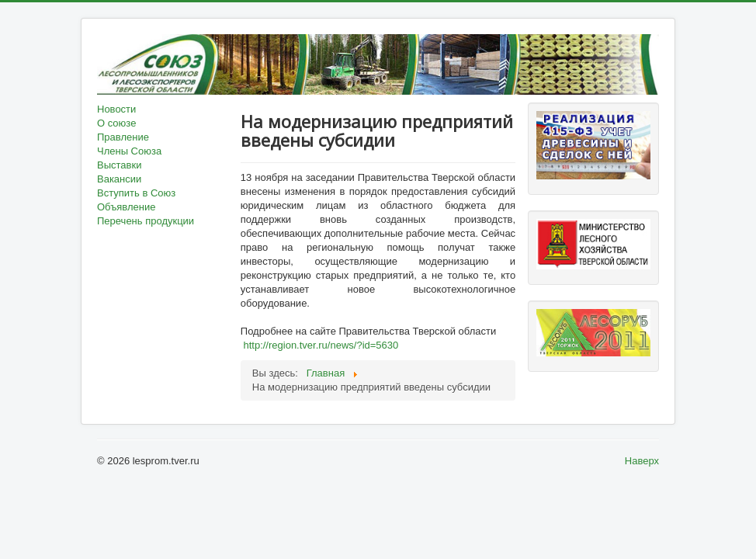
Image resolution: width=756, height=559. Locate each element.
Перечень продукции (146, 221)
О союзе (116, 123)
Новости (116, 109)
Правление (123, 137)
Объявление (126, 207)
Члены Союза (129, 151)
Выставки (119, 165)
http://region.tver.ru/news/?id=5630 (321, 345)
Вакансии (119, 179)
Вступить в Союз (136, 193)
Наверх (642, 461)
